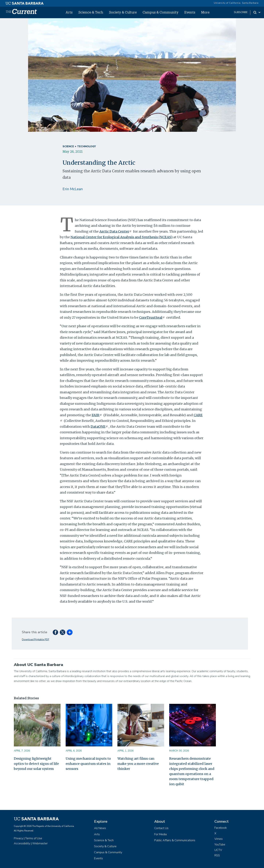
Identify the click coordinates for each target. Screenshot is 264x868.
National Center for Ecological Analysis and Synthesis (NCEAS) (122, 237)
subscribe (241, 12)
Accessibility (22, 843)
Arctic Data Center (116, 231)
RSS (217, 855)
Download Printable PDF (36, 639)
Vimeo (219, 839)
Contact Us (161, 828)
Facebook (221, 828)
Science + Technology (79, 146)
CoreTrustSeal (152, 318)
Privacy (18, 838)
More (205, 12)
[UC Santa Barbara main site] (25, 2)
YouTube (220, 845)
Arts (69, 12)
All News (100, 828)
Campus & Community (161, 12)
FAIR (97, 415)
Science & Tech (91, 12)
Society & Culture (123, 12)
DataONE (100, 427)
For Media (160, 834)
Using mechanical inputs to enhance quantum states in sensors (88, 764)
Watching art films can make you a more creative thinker (138, 764)
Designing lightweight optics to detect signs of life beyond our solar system (36, 764)
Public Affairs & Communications (175, 840)
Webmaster (40, 843)
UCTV (218, 850)
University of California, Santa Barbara (236, 3)
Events (190, 12)
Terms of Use (34, 838)
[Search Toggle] (257, 12)
